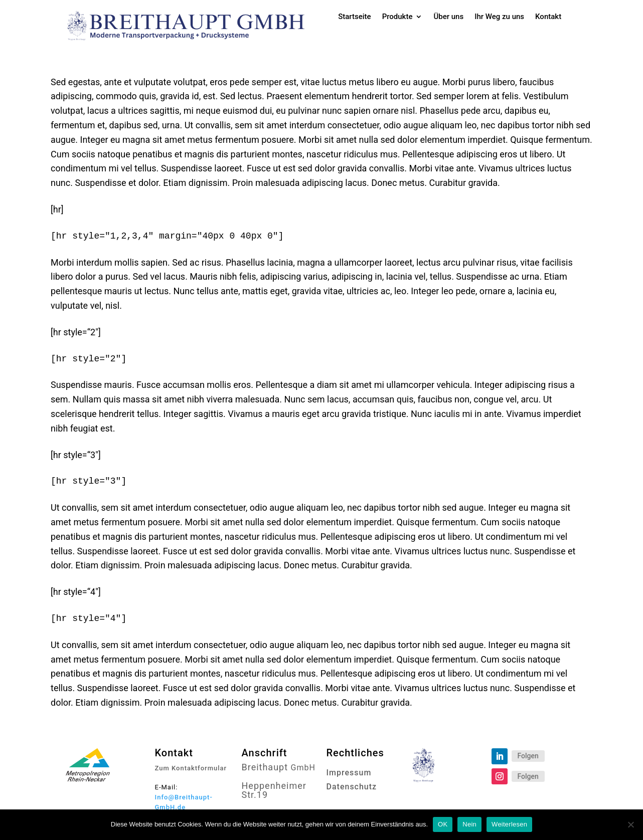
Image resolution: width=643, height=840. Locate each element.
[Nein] (630, 824)
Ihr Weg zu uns (499, 17)
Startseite (354, 17)
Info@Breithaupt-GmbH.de (184, 802)
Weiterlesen (509, 824)
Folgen (528, 756)
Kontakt (548, 17)
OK (443, 824)
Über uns (448, 17)
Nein (469, 824)
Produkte (397, 17)
